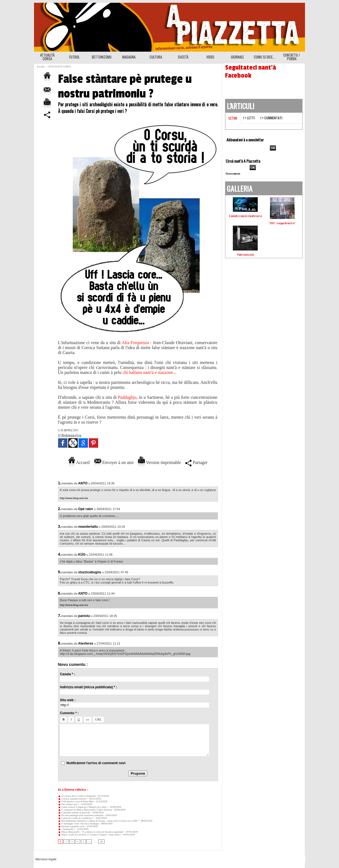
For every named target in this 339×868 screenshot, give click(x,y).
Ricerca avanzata (233, 173)
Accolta (41, 67)
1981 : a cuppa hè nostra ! (282, 223)
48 (101, 841)
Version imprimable (159, 462)
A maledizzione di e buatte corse (245, 216)
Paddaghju (127, 397)
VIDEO (210, 57)
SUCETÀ (183, 57)
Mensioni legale (46, 859)
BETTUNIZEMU (102, 57)
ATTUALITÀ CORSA (47, 57)
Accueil (79, 462)
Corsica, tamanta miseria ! (73, 799)
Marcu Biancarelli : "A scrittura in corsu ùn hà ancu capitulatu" (91, 832)
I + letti (249, 118)
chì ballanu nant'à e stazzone (148, 372)
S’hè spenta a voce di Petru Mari (76, 801)
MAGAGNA (129, 57)
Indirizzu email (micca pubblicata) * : (89, 687)
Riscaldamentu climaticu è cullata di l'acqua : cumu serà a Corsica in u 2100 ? (99, 821)
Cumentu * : (69, 713)
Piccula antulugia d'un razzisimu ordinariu (81, 815)
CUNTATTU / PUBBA (292, 57)
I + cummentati (271, 118)
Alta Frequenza (135, 343)
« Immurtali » (67, 829)
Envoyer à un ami (114, 462)
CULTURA (156, 57)
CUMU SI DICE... (264, 57)
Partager (196, 462)
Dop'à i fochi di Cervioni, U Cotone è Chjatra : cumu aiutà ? (90, 835)
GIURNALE (237, 57)
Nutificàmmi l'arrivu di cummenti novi (96, 763)
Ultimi (233, 118)
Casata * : (68, 674)
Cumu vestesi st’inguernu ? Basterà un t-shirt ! (83, 807)
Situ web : (68, 700)
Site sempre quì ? (68, 804)
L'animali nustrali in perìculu (74, 812)
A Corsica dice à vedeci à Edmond (77, 796)
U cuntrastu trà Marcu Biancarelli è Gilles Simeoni (85, 810)
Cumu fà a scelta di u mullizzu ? (76, 818)
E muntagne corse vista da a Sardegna (79, 824)
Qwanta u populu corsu (71, 826)
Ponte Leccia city (245, 254)
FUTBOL (74, 57)
